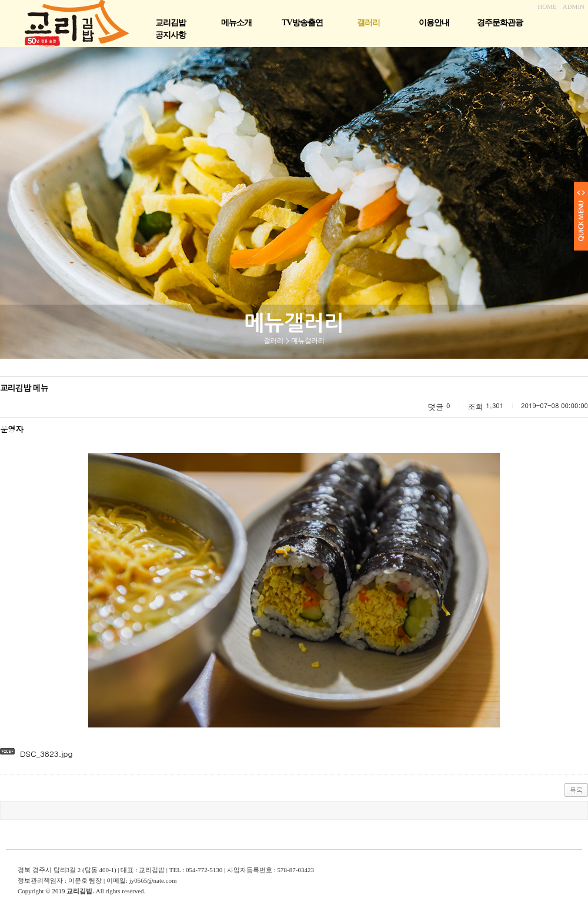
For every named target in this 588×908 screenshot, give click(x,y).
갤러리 (368, 23)
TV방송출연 (302, 23)
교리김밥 (171, 23)
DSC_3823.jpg (46, 754)
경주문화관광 (500, 23)
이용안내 (434, 23)
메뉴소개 (236, 23)
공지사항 (171, 35)
